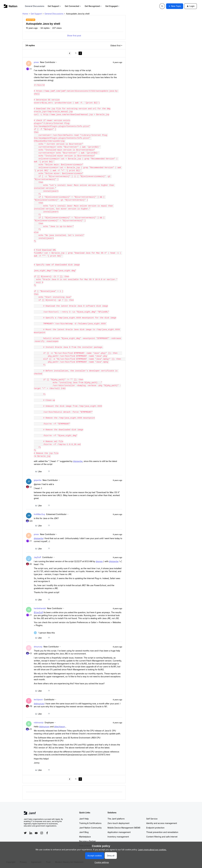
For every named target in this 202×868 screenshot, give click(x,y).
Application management (119, 832)
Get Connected (73, 6)
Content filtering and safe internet (162, 837)
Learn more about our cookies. (152, 850)
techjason (38, 699)
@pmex (99, 561)
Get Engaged (113, 6)
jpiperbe (38, 480)
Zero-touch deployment (119, 823)
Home (25, 14)
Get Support (55, 6)
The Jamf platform (116, 819)
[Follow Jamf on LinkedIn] (31, 833)
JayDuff (37, 557)
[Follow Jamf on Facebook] (47, 833)
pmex (36, 62)
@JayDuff (38, 612)
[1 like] (44, 633)
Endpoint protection (155, 828)
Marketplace (85, 837)
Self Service (152, 819)
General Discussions (35, 6)
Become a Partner (88, 841)
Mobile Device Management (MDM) (124, 828)
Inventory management (118, 837)
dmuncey (38, 647)
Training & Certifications (90, 823)
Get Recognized (93, 6)
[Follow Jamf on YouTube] (36, 833)
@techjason (60, 727)
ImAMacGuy (39, 514)
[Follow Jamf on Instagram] (42, 833)
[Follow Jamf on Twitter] (25, 833)
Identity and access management (162, 823)
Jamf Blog (84, 832)
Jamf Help (84, 819)
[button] (175, 6)
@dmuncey (39, 704)
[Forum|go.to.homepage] (11, 6)
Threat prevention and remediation (162, 832)
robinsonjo (39, 722)
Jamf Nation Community (90, 828)
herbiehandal (40, 608)
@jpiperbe (78, 461)
